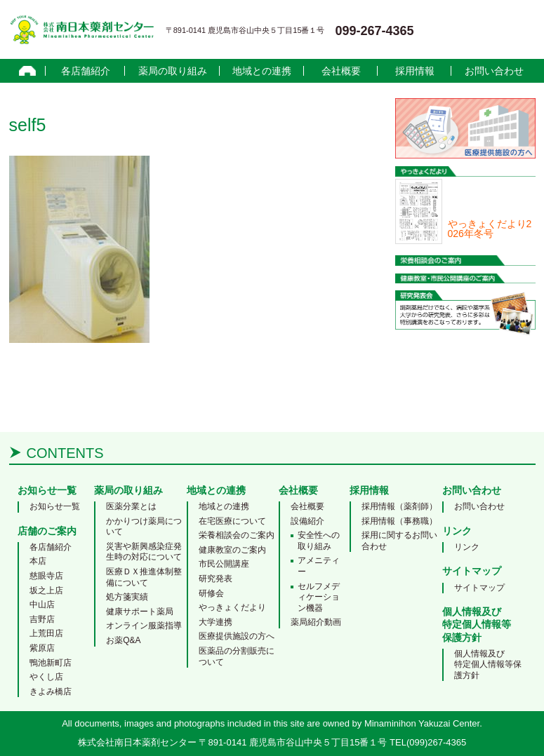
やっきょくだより (232, 607)
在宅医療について (232, 521)
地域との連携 (262, 71)
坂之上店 (46, 590)
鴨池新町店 (51, 663)
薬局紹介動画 (316, 622)
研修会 (211, 593)
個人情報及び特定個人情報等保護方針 (488, 664)
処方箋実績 (127, 597)
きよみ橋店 (51, 691)
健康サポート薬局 (140, 612)
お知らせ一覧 (55, 506)
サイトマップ (479, 588)
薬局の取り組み (173, 71)
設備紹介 (307, 521)
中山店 (42, 605)
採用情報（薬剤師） (399, 506)
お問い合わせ (494, 71)
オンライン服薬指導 (144, 626)
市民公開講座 (224, 564)
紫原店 (42, 648)
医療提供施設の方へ (237, 636)
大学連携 (215, 622)
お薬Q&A (123, 640)
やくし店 (46, 677)
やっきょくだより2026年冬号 (490, 229)
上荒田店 (46, 633)
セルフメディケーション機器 (319, 597)
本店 (38, 561)
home (28, 71)
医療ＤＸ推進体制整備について (144, 577)
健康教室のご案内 (232, 550)
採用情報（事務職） (399, 521)
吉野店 (42, 619)
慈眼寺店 (46, 576)
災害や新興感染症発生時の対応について (144, 552)
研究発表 (215, 579)
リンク (467, 547)
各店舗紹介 (86, 71)
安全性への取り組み (319, 541)
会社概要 (341, 71)
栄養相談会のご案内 (237, 535)
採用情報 (415, 71)
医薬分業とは (131, 506)
